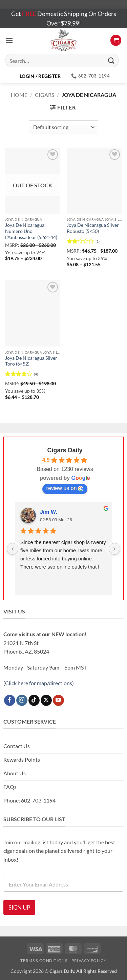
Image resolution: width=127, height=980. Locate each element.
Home (19, 95)
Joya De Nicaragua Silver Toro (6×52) (31, 361)
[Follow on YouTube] (58, 700)
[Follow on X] (46, 700)
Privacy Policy (89, 960)
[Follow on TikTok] (34, 700)
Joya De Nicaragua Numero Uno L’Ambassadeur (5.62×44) (31, 231)
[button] (9, 40)
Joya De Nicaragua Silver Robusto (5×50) (93, 228)
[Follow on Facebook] (10, 700)
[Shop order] (63, 127)
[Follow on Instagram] (22, 700)
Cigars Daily (65, 450)
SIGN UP (19, 907)
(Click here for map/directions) (39, 683)
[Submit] (111, 61)
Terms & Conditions (44, 960)
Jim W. (49, 512)
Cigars (45, 95)
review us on (65, 488)
